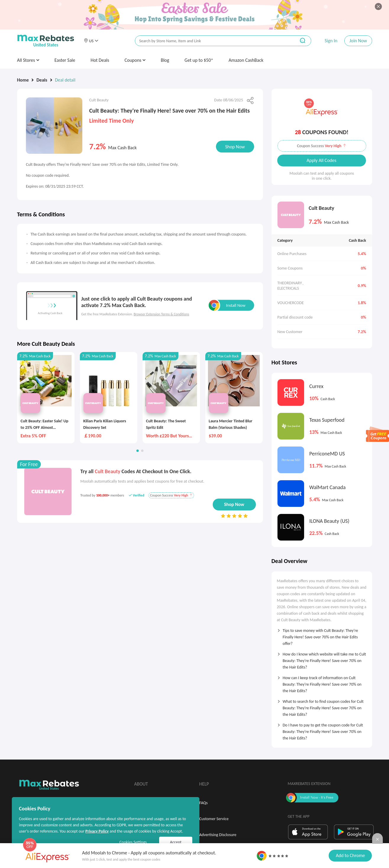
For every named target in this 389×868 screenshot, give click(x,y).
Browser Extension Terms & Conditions (162, 314)
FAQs (204, 803)
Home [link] (23, 80)
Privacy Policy (97, 831)
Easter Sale (65, 60)
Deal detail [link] (65, 80)
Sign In (331, 41)
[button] (91, 41)
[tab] (322, 635)
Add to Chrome (350, 855)
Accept (176, 842)
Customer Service (214, 819)
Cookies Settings (133, 842)
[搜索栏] (212, 41)
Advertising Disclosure (218, 835)
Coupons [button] (135, 60)
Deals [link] (42, 80)
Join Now (358, 41)
